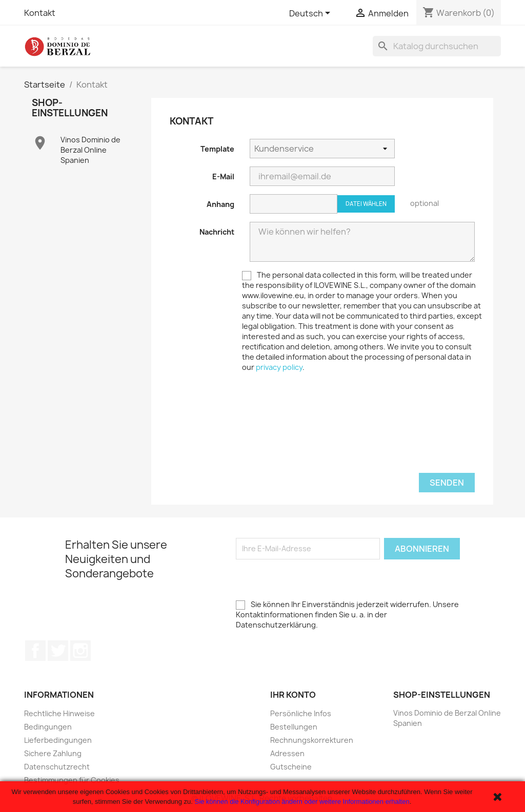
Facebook (35, 651)
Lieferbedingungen (58, 740)
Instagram (80, 651)
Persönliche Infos (301, 713)
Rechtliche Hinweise (59, 713)
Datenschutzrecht (57, 767)
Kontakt (40, 13)
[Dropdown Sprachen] (311, 14)
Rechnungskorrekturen (312, 740)
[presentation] (248, 405)
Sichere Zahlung (53, 753)
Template (217, 149)
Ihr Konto (293, 695)
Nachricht (217, 232)
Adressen (287, 753)
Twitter (58, 651)
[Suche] (437, 46)
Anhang (220, 204)
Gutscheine (291, 767)
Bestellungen (294, 727)
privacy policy (279, 367)
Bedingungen (48, 727)
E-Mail (223, 176)
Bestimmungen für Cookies (72, 780)
